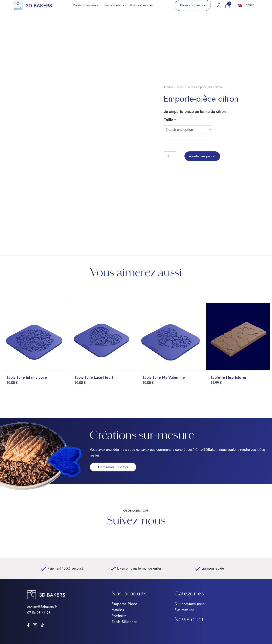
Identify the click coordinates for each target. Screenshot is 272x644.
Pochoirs (119, 616)
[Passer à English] (246, 6)
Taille (169, 120)
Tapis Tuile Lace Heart (94, 377)
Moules (118, 610)
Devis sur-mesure (193, 5)
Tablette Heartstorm (228, 377)
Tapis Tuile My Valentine (164, 377)
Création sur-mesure (86, 5)
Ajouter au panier (202, 156)
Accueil (168, 87)
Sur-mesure (184, 610)
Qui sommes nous (142, 5)
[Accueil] (33, 5)
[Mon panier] (227, 6)
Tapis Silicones (125, 622)
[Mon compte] (219, 5)
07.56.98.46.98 (39, 613)
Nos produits (112, 5)
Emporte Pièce (185, 87)
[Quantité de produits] (170, 156)
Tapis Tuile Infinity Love (27, 377)
